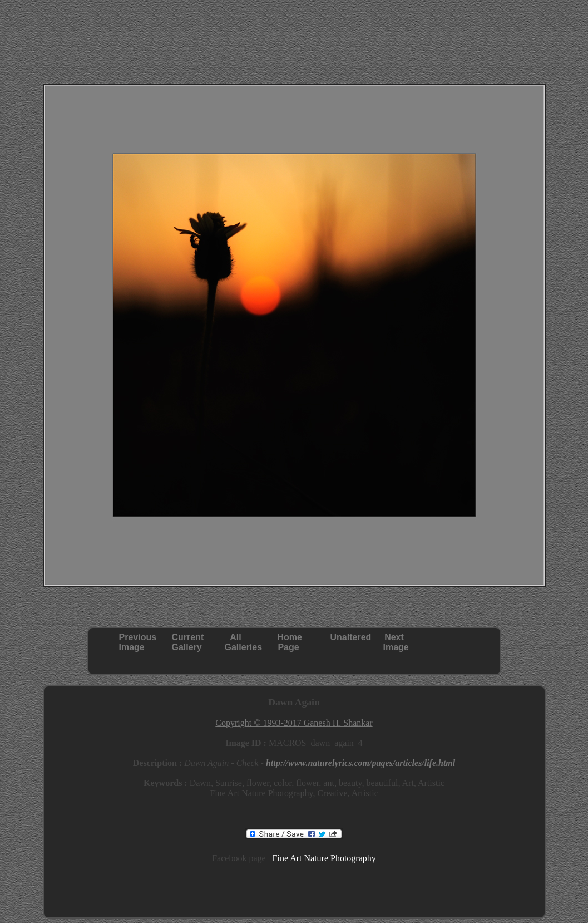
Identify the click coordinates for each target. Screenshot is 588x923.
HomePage (290, 642)
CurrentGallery (188, 642)
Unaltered (351, 637)
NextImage (396, 642)
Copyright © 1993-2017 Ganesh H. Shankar (294, 723)
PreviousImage (138, 642)
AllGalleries (244, 642)
